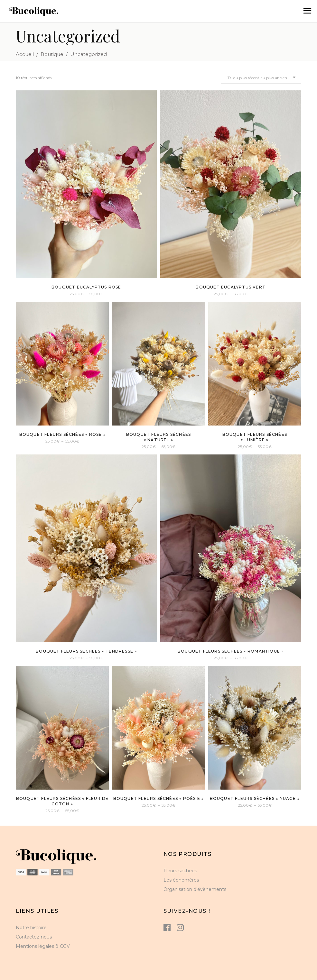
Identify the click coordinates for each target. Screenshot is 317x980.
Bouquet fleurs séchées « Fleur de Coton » (62, 801)
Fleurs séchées (180, 871)
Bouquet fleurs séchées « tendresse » (86, 651)
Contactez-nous (34, 937)
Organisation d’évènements (195, 889)
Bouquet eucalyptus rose (86, 287)
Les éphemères (181, 880)
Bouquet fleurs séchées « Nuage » (255, 798)
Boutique (52, 54)
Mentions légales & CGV (43, 946)
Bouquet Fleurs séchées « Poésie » (159, 798)
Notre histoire (31, 928)
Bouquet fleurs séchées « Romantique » (231, 651)
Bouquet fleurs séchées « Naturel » (158, 437)
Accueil (25, 54)
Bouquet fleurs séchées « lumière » (255, 437)
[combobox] (261, 77)
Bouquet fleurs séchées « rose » (62, 434)
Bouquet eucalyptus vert (231, 287)
